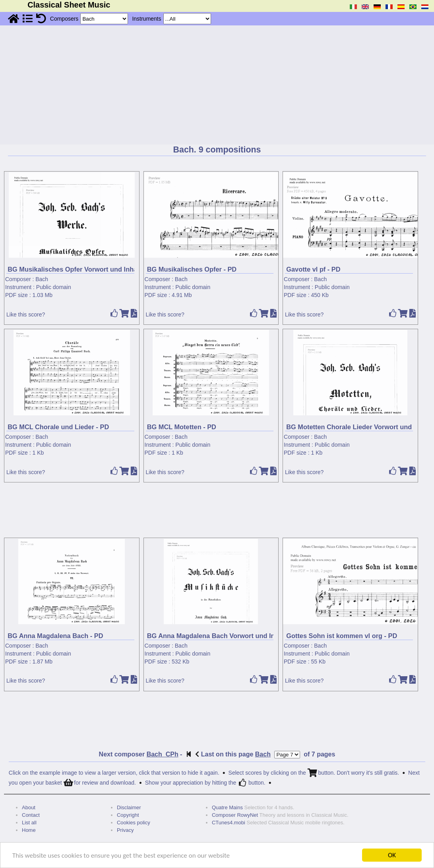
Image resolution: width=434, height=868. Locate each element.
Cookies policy (134, 823)
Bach (42, 279)
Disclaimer (129, 807)
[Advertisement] (217, 85)
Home (29, 830)
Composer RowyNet (235, 815)
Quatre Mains (227, 807)
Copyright (128, 815)
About (29, 807)
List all (29, 823)
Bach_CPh (163, 754)
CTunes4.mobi (229, 823)
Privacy (125, 830)
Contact (31, 815)
